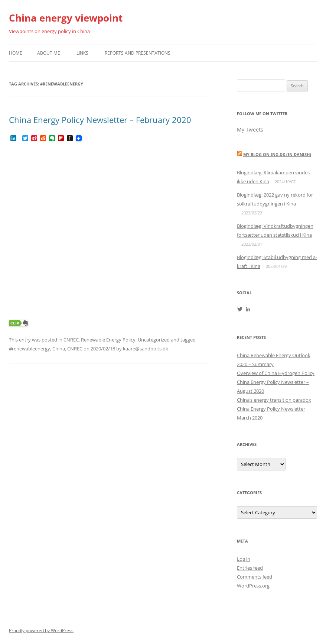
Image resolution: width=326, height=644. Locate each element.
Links (82, 53)
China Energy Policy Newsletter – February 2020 (100, 120)
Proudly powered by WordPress (41, 630)
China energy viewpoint (66, 18)
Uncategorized (154, 340)
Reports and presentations (138, 53)
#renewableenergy (30, 349)
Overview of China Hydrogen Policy (276, 373)
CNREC (71, 340)
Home (16, 53)
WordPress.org (253, 586)
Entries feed (250, 568)
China (59, 349)
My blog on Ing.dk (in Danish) (277, 154)
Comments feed (255, 577)
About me (49, 53)
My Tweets (250, 130)
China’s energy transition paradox (274, 400)
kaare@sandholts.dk (146, 349)
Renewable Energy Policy (108, 340)
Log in (244, 559)
